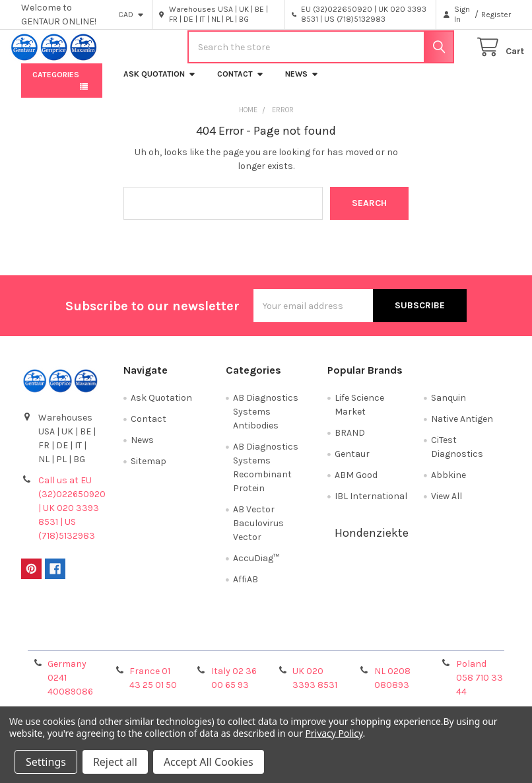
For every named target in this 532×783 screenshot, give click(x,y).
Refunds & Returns (327, 645)
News (302, 84)
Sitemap (149, 471)
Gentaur (352, 464)
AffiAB (246, 589)
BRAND (350, 443)
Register (496, 15)
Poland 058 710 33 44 (480, 688)
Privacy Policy (449, 645)
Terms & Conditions (82, 645)
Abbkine (449, 485)
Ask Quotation (160, 84)
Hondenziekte (372, 543)
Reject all (115, 762)
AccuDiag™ (256, 568)
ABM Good (356, 485)
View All (447, 506)
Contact (241, 84)
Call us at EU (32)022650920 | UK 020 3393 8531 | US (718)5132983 (72, 518)
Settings (46, 762)
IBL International (371, 506)
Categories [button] (56, 85)
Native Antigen (462, 429)
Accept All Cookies (209, 762)
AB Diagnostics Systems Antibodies (266, 422)
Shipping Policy (205, 645)
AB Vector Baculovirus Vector (258, 533)
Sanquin (449, 408)
